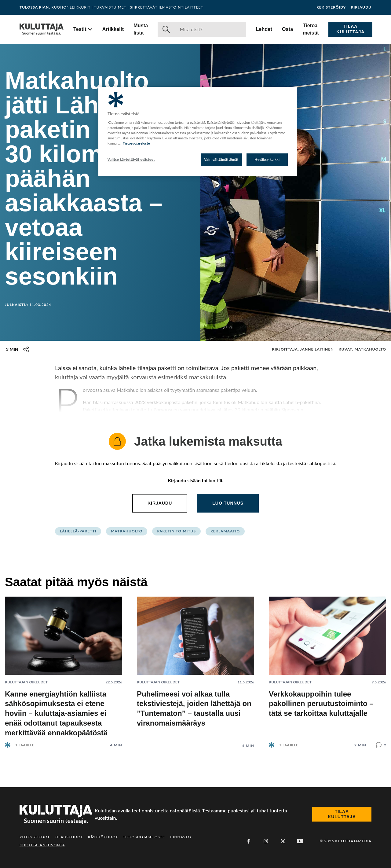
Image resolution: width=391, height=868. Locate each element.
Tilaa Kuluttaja (350, 29)
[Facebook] (249, 841)
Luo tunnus (228, 503)
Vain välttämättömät (221, 159)
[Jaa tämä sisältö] (26, 349)
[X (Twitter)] (283, 841)
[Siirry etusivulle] (42, 29)
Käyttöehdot (103, 837)
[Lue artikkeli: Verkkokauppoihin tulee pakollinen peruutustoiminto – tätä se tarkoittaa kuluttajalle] (327, 667)
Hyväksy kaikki (267, 159)
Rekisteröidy (331, 7)
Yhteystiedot (35, 837)
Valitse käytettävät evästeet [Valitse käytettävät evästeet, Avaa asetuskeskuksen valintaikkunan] (131, 159)
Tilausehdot (69, 837)
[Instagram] (266, 841)
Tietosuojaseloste (144, 837)
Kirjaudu (361, 7)
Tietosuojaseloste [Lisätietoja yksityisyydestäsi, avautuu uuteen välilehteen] (136, 143)
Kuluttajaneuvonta (42, 845)
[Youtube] (300, 841)
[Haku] (210, 29)
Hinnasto (181, 837)
